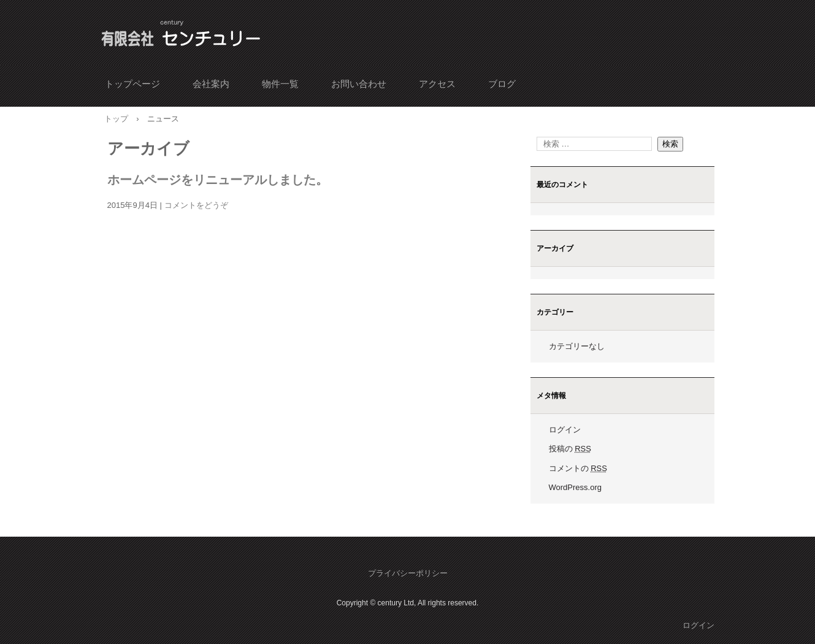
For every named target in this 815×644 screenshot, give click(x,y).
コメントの (578, 468)
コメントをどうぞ (196, 205)
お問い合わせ (359, 84)
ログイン (565, 430)
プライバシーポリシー (408, 573)
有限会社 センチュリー (182, 36)
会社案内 (211, 84)
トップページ (132, 84)
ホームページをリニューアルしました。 (218, 180)
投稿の (570, 449)
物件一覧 (280, 84)
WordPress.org (575, 487)
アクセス (437, 84)
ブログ (502, 84)
